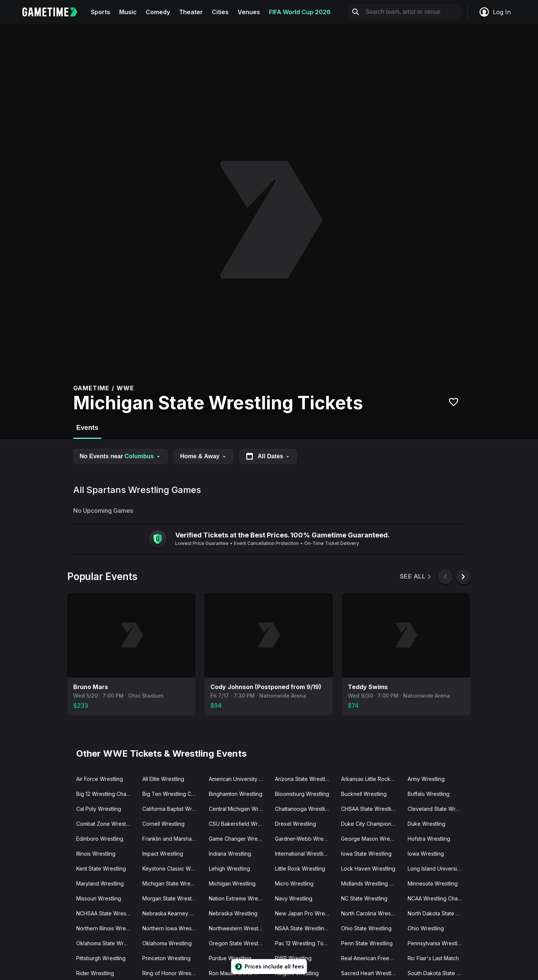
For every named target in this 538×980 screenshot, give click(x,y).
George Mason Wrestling (371, 839)
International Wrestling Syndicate (305, 854)
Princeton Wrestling (166, 958)
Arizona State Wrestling (304, 779)
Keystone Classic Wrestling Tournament (172, 869)
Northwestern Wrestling (238, 928)
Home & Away (204, 456)
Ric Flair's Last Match (433, 958)
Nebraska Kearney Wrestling (172, 913)
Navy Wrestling (294, 898)
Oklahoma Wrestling (167, 943)
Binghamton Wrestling (236, 794)
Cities (220, 12)
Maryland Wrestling (100, 883)
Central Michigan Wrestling (239, 809)
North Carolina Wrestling (371, 913)
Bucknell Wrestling (364, 794)
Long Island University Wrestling (438, 869)
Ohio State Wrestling (366, 928)
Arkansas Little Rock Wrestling (371, 779)
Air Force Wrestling (100, 779)
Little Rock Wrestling (300, 869)
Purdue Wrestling (230, 958)
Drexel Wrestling (296, 824)
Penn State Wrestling (367, 943)
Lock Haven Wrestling (368, 869)
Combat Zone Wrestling (105, 824)
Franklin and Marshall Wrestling (172, 839)
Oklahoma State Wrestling (106, 943)
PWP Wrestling (293, 958)
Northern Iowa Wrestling (172, 928)
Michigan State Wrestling (172, 883)
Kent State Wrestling (101, 869)
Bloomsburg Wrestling (302, 794)
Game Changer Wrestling (239, 839)
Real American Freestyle (371, 958)
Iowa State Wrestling (366, 854)
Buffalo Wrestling (429, 794)
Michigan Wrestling (232, 883)
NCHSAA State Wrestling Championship (106, 913)
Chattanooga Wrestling (303, 809)
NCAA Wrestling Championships (438, 898)
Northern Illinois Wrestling (106, 928)
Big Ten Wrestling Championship (172, 794)
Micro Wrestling (294, 883)
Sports (101, 12)
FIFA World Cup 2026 (300, 12)
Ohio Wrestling (426, 928)
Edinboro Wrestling (100, 839)
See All (416, 576)
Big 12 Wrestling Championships (106, 794)
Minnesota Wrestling (433, 883)
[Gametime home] (54, 12)
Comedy (158, 12)
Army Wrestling (426, 779)
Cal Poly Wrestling (99, 809)
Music (128, 12)
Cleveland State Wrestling (438, 809)
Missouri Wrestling (99, 898)
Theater (191, 12)
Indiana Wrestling (230, 854)
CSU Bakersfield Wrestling (239, 824)
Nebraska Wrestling (233, 913)
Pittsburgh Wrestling (101, 958)
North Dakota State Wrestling (438, 913)
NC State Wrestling (364, 898)
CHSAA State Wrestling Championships (371, 809)
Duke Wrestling (426, 824)
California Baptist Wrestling (172, 809)
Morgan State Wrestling (171, 898)
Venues (249, 12)
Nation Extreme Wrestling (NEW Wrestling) (239, 898)
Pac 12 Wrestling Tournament (305, 943)
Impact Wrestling (163, 854)
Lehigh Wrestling (229, 869)
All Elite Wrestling (163, 779)
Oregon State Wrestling (238, 943)
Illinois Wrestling (96, 854)
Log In (495, 12)
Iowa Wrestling (426, 854)
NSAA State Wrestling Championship (305, 928)
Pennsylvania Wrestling (436, 943)
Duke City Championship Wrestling (371, 824)
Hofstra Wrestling (429, 839)
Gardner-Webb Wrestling (305, 839)
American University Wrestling (239, 779)
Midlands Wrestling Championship (371, 883)
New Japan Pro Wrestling (305, 913)
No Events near (120, 456)
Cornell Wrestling (163, 824)
